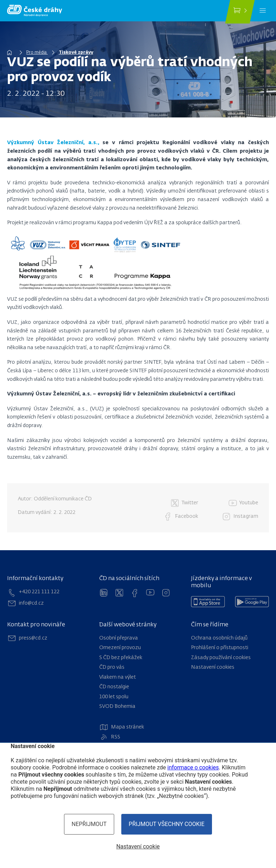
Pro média (37, 53)
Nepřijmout (89, 824)
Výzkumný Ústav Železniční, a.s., (53, 143)
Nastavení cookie (138, 846)
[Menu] (263, 11)
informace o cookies (193, 767)
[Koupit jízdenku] (240, 12)
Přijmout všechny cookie (167, 824)
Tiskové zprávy (76, 53)
